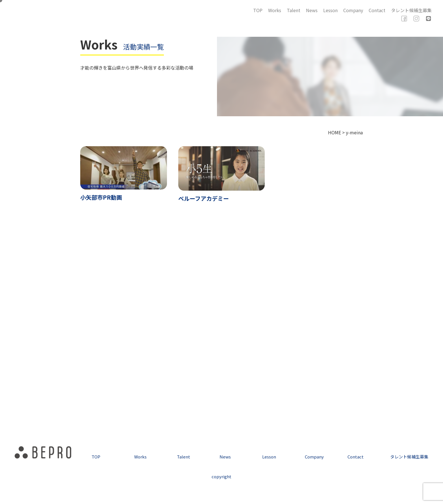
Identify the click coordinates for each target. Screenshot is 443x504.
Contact (377, 10)
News (312, 10)
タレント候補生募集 (411, 10)
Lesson (330, 10)
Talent (294, 10)
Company (353, 10)
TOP (258, 10)
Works (275, 10)
